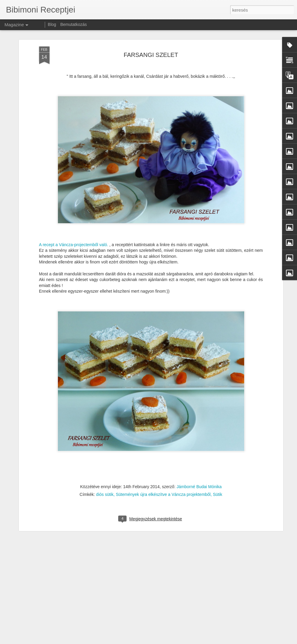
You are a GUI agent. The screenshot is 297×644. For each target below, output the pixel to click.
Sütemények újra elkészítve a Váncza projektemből (163, 478)
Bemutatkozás (74, 24)
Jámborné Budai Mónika (199, 470)
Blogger (231, 641)
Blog (52, 24)
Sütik (217, 478)
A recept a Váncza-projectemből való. (74, 228)
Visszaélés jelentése (253, 641)
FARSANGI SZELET (151, 38)
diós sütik (105, 478)
